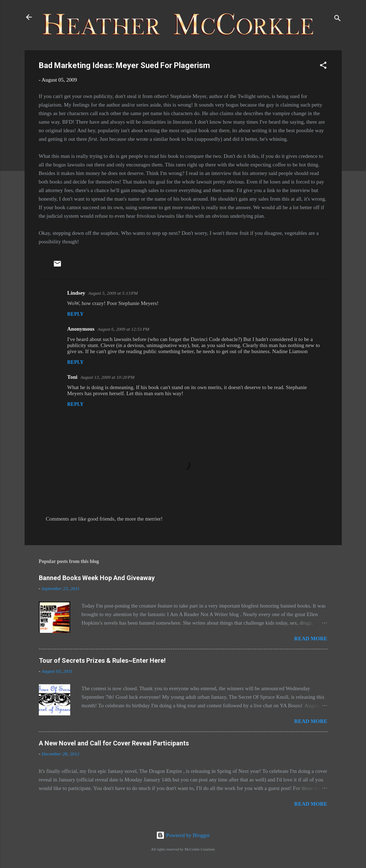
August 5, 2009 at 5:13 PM (113, 293)
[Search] (337, 19)
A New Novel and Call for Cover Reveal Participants (114, 743)
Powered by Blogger (183, 835)
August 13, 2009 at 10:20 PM (107, 377)
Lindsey (76, 293)
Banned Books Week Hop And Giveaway (97, 578)
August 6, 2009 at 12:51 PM (123, 329)
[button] (323, 66)
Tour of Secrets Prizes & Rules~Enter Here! (102, 660)
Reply (76, 314)
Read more (311, 639)
